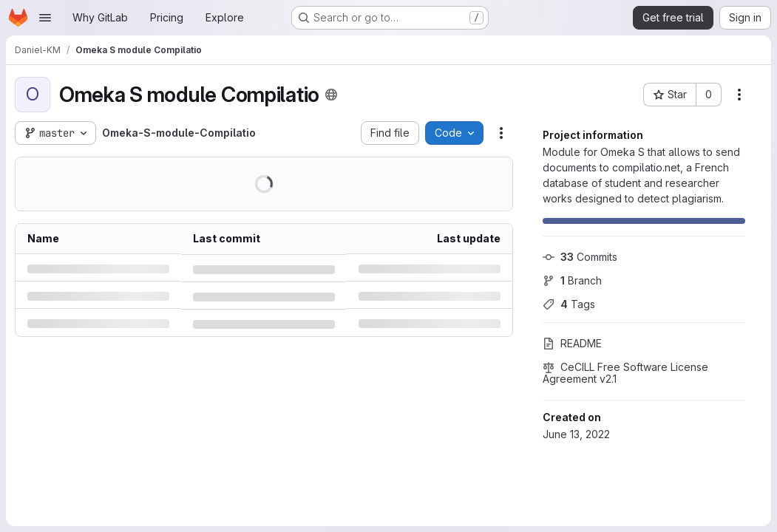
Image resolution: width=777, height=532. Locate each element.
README (572, 343)
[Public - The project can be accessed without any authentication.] (331, 95)
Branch (572, 280)
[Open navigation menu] (45, 18)
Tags (569, 304)
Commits (580, 257)
